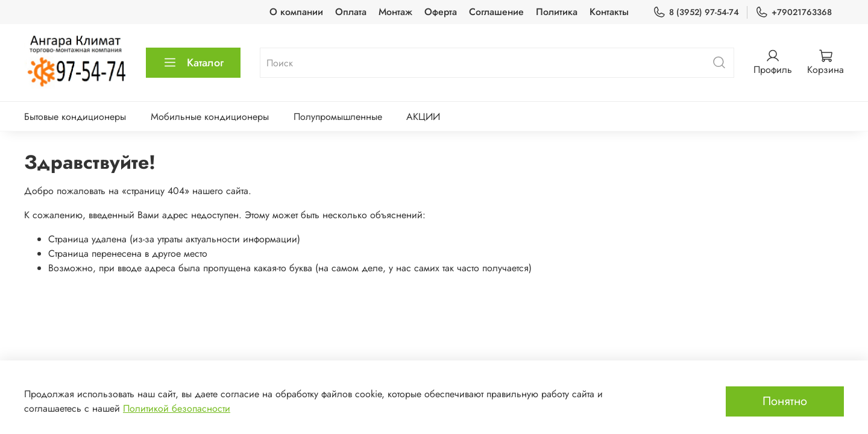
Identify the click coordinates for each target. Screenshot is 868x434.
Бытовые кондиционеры (75, 117)
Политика (557, 12)
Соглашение (496, 12)
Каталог (193, 63)
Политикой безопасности (177, 408)
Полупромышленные (338, 117)
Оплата (351, 12)
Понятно (785, 401)
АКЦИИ (423, 117)
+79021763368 (794, 12)
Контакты (609, 12)
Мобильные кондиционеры (210, 117)
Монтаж (395, 12)
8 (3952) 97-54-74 (696, 12)
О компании (296, 12)
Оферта (441, 12)
